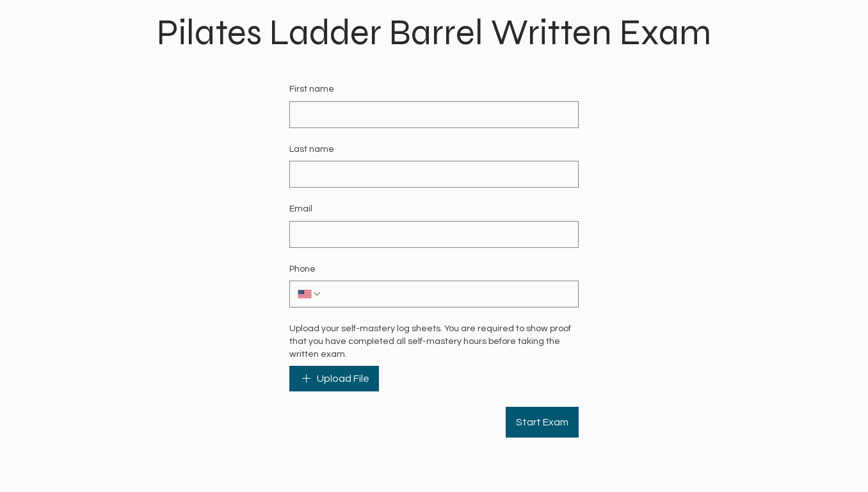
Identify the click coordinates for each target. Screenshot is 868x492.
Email (301, 209)
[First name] (430, 115)
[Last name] (430, 174)
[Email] (430, 234)
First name (312, 89)
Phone (302, 269)
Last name (312, 149)
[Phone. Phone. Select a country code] (310, 294)
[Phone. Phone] (446, 294)
